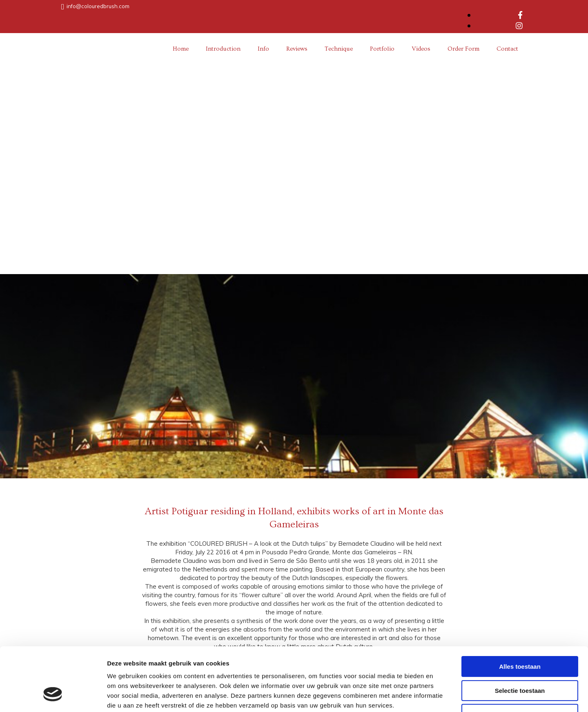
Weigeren (520, 660)
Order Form (463, 49)
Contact (507, 49)
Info (263, 49)
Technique (339, 49)
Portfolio (382, 49)
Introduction (223, 49)
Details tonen (441, 696)
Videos (421, 49)
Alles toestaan (520, 612)
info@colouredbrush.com (98, 6)
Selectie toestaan (520, 636)
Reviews (297, 49)
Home (181, 49)
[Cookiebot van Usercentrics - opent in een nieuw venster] (53, 696)
